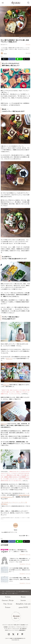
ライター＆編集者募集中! (20, 630)
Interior (23, 601)
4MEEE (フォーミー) (9, 630)
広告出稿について (24, 625)
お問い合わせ (17, 625)
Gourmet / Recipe (8, 601)
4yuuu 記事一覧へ (24, 536)
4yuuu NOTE (23, 608)
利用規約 (6, 627)
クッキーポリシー (8, 628)
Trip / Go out (8, 604)
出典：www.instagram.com (25, 38)
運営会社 (24, 628)
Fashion (8, 597)
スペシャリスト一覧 (17, 628)
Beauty (23, 597)
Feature (8, 608)
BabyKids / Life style (23, 604)
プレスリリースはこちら (8, 625)
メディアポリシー (12, 627)
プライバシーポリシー (22, 627)
